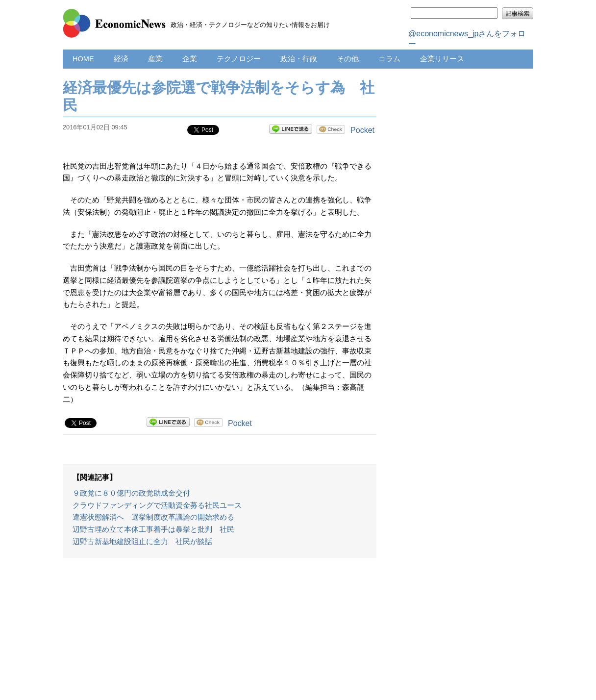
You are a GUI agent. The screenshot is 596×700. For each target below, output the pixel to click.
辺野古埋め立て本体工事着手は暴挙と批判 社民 (153, 529)
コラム (389, 59)
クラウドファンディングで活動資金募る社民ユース (157, 505)
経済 (121, 59)
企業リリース (442, 59)
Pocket (362, 130)
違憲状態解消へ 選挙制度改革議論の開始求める (153, 517)
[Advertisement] (220, 634)
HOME (83, 59)
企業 (190, 59)
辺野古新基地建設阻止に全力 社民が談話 (142, 542)
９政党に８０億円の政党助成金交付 (131, 493)
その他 (348, 59)
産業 (155, 59)
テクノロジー (239, 59)
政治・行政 (299, 59)
